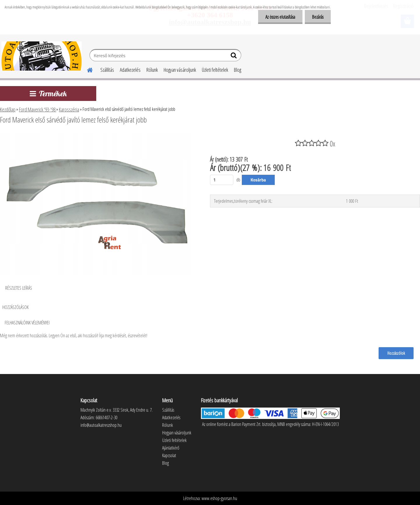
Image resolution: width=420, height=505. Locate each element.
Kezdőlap (8, 109)
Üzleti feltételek (215, 70)
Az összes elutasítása (280, 17)
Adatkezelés (130, 70)
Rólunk (152, 70)
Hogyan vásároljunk (180, 70)
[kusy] (222, 180)
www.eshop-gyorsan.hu (219, 498)
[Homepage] (86, 69)
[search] (234, 57)
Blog (238, 70)
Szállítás (107, 70)
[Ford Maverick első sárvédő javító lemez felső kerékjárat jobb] (98, 136)
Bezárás (318, 17)
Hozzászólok (396, 353)
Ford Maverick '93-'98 (38, 109)
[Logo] (42, 56)
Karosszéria (69, 109)
